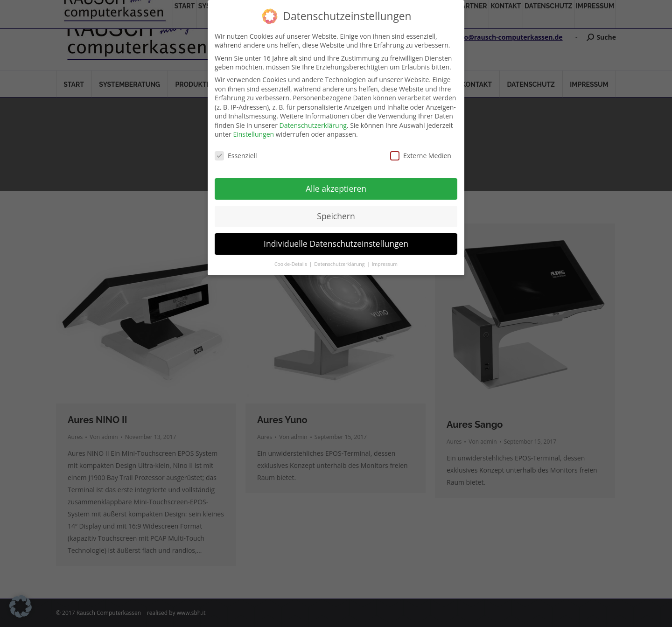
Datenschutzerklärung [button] (340, 264)
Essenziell (236, 156)
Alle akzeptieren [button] (336, 188)
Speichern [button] (336, 216)
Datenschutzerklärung (313, 125)
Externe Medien (421, 156)
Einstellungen (253, 134)
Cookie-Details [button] (291, 264)
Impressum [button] (385, 264)
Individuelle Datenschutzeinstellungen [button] (336, 244)
